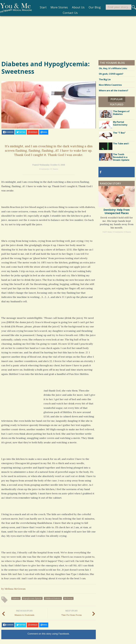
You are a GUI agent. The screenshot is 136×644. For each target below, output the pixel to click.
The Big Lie (105, 79)
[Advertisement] (68, 38)
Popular (117, 99)
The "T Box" (119, 133)
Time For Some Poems (72, 612)
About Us (76, 7)
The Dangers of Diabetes (121, 113)
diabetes (16, 598)
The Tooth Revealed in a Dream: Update (121, 157)
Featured (117, 104)
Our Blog (92, 7)
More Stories (57, 7)
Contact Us (68, 13)
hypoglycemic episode (32, 598)
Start (41, 7)
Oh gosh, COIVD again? (111, 74)
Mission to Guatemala (24, 612)
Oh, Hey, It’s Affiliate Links (113, 68)
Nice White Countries (110, 85)
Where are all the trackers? (114, 90)
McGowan (68, 598)
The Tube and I (121, 144)
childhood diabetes (53, 598)
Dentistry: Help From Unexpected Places (117, 211)
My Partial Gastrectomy (120, 123)
